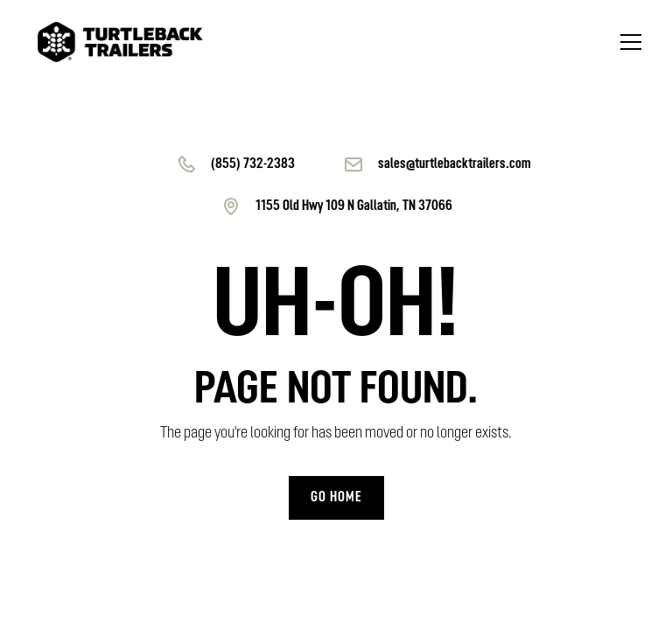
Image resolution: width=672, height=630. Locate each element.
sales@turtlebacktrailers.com (455, 164)
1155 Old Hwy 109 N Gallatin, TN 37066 (354, 206)
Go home (336, 498)
